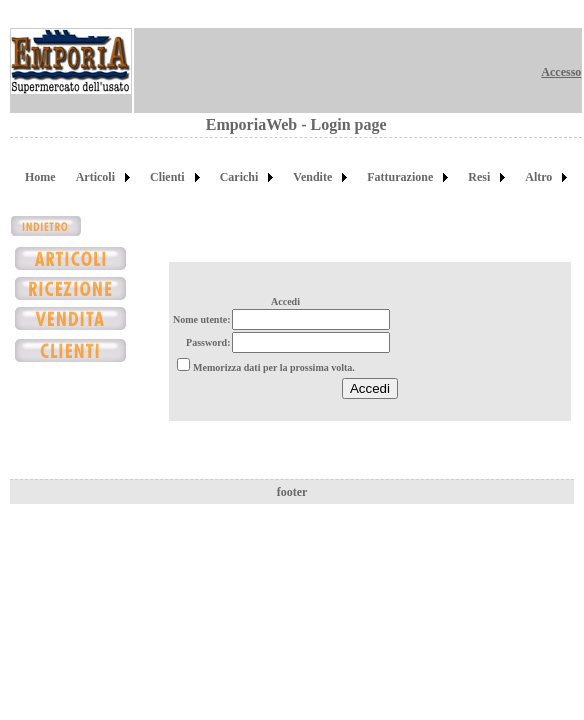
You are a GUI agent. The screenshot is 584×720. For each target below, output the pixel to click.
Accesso (561, 72)
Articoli (95, 177)
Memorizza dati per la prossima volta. (274, 367)
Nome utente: (201, 319)
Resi (479, 177)
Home (40, 177)
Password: (208, 342)
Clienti (167, 177)
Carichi (239, 177)
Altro (538, 177)
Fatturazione (400, 177)
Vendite (312, 177)
